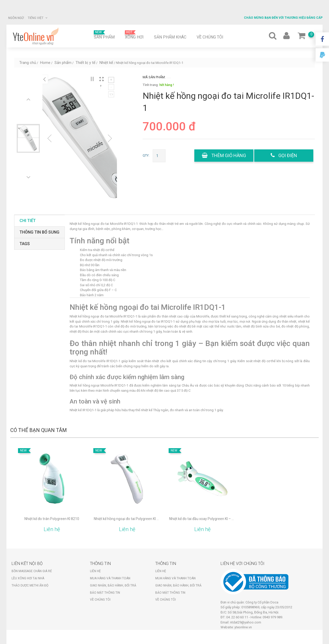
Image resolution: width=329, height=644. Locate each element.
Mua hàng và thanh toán (110, 578)
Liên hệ (95, 571)
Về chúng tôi (210, 37)
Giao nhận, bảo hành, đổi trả (113, 585)
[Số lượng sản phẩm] (159, 156)
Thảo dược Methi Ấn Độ (30, 585)
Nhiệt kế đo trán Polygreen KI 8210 (52, 519)
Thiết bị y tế (85, 63)
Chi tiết (28, 221)
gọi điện (284, 155)
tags (25, 244)
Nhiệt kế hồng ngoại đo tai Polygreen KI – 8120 (127, 519)
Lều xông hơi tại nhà (28, 578)
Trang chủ (28, 63)
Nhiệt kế (106, 63)
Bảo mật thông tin (105, 593)
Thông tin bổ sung (39, 232)
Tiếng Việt (38, 18)
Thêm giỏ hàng (224, 155)
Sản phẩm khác (170, 37)
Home (45, 63)
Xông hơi (134, 35)
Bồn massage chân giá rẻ (32, 571)
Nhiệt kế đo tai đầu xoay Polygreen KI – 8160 (202, 519)
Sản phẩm (104, 35)
